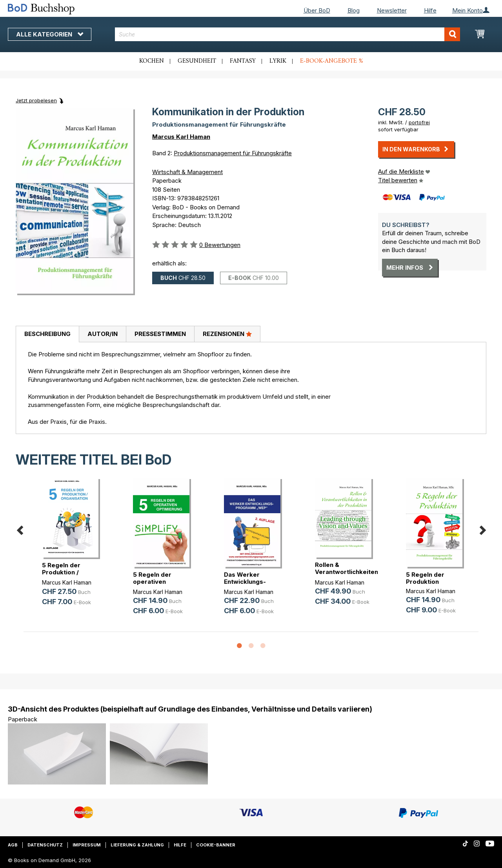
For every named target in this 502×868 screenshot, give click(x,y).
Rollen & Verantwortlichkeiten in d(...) (346, 572)
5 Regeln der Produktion (425, 578)
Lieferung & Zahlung (137, 845)
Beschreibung (47, 334)
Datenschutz (45, 845)
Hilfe (430, 10)
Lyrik (278, 61)
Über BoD (317, 10)
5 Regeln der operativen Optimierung (152, 582)
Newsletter (392, 10)
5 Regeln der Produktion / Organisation (61, 572)
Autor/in (103, 334)
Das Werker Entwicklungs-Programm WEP (247, 582)
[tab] (47, 334)
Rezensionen (227, 334)
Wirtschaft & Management (187, 172)
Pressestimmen (160, 334)
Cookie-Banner (216, 845)
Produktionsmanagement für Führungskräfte (233, 153)
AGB (13, 845)
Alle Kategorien (50, 34)
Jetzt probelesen (36, 100)
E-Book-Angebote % (332, 61)
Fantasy (243, 61)
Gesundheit (197, 61)
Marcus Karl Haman (181, 137)
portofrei (419, 122)
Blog (354, 10)
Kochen (152, 61)
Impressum (87, 845)
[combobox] (287, 34)
